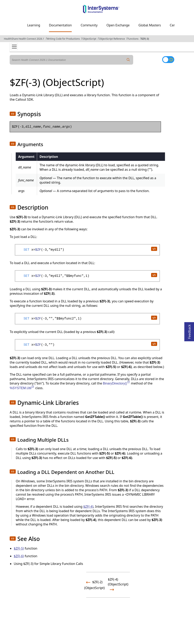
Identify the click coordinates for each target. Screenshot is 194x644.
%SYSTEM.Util (22, 388)
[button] (13, 114)
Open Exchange (118, 25)
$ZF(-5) (19, 548)
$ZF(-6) (19, 556)
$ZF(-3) (145, 39)
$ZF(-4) (88, 507)
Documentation (60, 25)
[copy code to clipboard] (154, 249)
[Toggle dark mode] (168, 60)
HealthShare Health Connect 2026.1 (24, 39)
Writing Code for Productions (63, 39)
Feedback (189, 330)
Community (89, 25)
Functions (133, 39)
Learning (34, 25)
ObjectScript (89, 39)
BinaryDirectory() (117, 383)
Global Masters (150, 25)
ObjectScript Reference (112, 39)
